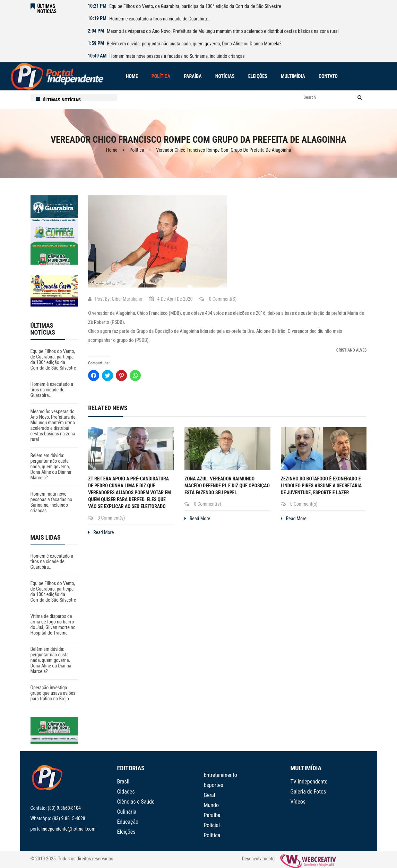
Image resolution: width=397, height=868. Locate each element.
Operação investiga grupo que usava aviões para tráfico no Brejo (53, 693)
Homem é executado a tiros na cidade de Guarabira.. (159, 19)
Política (137, 150)
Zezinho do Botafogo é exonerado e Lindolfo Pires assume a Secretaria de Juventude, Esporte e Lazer (321, 486)
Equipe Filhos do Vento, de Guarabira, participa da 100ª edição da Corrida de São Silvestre (195, 6)
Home (112, 150)
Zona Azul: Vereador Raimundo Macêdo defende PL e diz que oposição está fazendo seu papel (227, 486)
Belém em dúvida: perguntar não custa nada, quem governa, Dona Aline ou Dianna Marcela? (194, 44)
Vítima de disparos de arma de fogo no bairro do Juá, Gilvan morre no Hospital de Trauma (53, 625)
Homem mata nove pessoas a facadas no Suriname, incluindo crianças (177, 56)
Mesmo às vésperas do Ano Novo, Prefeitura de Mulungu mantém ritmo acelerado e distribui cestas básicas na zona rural (223, 31)
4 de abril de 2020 (171, 299)
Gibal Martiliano (127, 299)
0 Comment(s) (218, 299)
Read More (101, 532)
